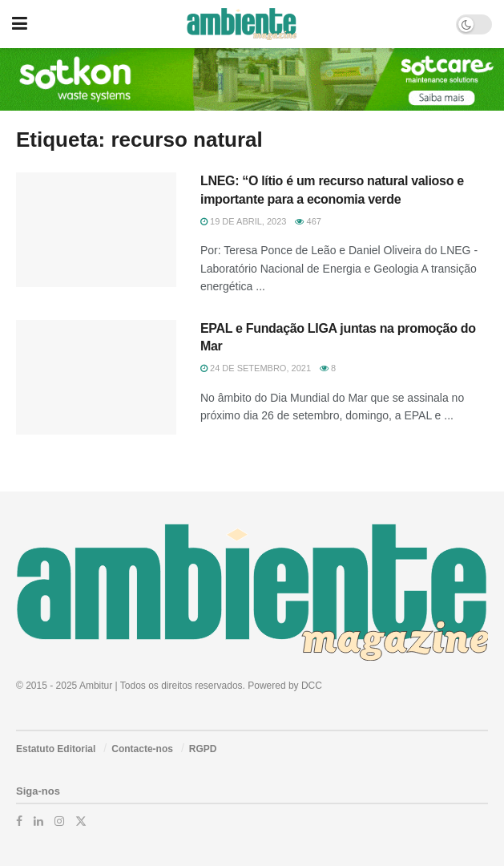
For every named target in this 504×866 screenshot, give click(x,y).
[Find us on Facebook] (19, 821)
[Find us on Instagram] (59, 821)
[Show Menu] (20, 24)
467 (308, 221)
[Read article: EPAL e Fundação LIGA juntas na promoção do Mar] (96, 377)
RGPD (203, 749)
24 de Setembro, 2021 (256, 368)
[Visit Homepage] (242, 24)
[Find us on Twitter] (81, 821)
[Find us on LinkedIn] (38, 821)
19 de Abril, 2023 (243, 221)
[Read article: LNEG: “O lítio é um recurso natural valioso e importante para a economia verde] (96, 230)
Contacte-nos (142, 749)
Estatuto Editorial (56, 749)
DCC (312, 686)
